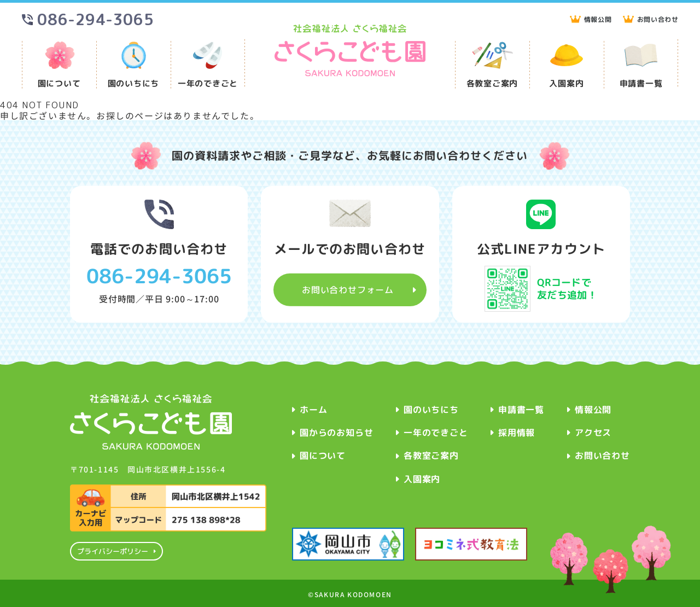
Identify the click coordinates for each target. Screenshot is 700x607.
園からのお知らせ (336, 433)
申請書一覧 (641, 83)
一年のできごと (208, 83)
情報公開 (598, 20)
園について (59, 83)
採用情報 (517, 433)
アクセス (593, 433)
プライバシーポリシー (112, 551)
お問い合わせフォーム (348, 289)
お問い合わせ (657, 20)
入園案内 (566, 83)
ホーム (313, 410)
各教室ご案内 (492, 83)
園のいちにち (134, 83)
